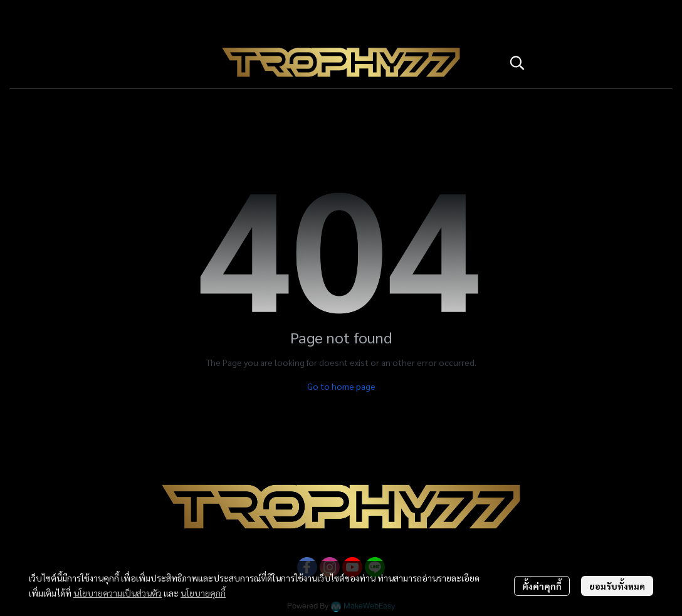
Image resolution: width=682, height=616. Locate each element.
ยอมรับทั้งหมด (617, 586)
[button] (585, 63)
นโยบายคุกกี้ (203, 593)
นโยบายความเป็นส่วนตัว (118, 593)
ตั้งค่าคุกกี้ (542, 586)
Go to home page (341, 386)
